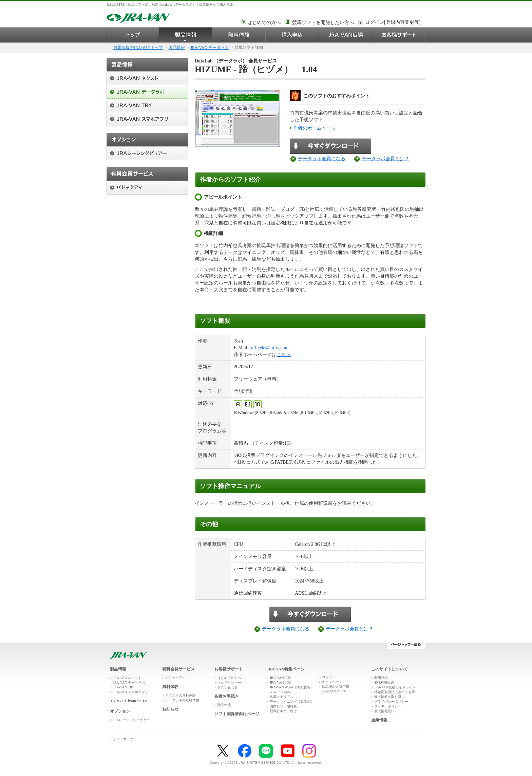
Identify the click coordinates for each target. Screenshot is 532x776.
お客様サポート (399, 35)
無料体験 (239, 35)
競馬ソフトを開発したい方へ (323, 23)
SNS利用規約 (384, 682)
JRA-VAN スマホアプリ (131, 692)
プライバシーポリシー (391, 701)
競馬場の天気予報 (336, 687)
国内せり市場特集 (283, 706)
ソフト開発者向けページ (237, 714)
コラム (327, 677)
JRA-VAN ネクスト (127, 678)
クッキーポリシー (388, 706)
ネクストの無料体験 (180, 695)
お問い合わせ (228, 687)
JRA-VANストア (334, 691)
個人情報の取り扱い (389, 697)
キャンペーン (332, 682)
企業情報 (379, 720)
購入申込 (292, 35)
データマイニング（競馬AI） (292, 701)
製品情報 (186, 35)
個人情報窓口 (384, 711)
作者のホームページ (315, 128)
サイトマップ (123, 739)
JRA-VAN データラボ (210, 48)
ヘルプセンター (229, 682)
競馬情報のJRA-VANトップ (138, 48)
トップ (133, 35)
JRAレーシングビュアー (131, 720)
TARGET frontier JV (129, 701)
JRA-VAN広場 (346, 35)
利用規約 (381, 678)
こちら (284, 355)
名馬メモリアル (282, 697)
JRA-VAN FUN (281, 678)
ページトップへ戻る (406, 646)
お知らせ (170, 709)
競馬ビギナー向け (283, 711)
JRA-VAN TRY (124, 687)
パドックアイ (175, 678)
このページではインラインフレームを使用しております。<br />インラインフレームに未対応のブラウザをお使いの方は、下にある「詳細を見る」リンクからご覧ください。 (394, 23)
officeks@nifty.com (270, 348)
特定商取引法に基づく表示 (395, 692)
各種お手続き (227, 696)
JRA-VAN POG (281, 682)
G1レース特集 (280, 692)
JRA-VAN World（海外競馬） (292, 687)
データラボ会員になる (322, 159)
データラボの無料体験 (182, 700)
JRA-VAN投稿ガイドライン (395, 687)
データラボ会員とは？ (385, 159)
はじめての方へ (264, 23)
